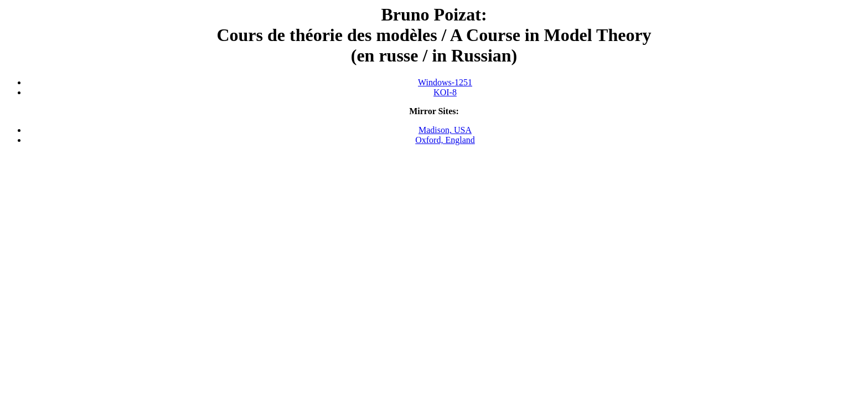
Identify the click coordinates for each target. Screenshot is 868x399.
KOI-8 (445, 92)
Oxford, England (445, 140)
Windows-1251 (445, 82)
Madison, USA (445, 130)
